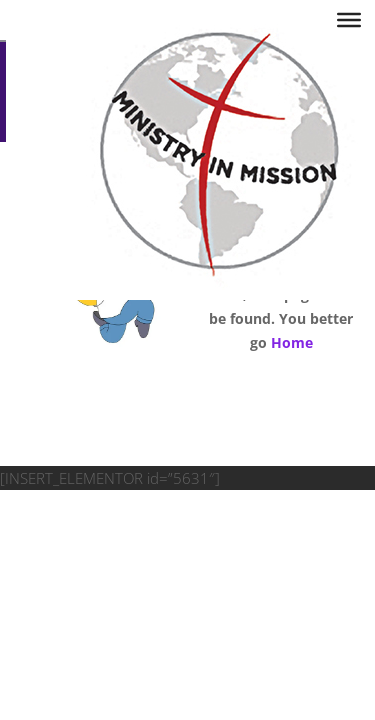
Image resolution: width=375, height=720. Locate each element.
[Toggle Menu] (349, 20)
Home (292, 342)
